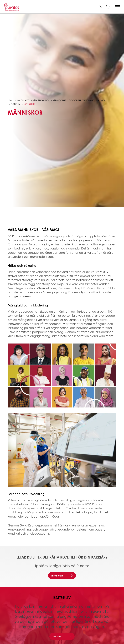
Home (11, 100)
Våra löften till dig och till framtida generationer (79, 100)
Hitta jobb (57, 576)
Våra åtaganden (41, 100)
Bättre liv (16, 104)
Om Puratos (23, 100)
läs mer (57, 636)
